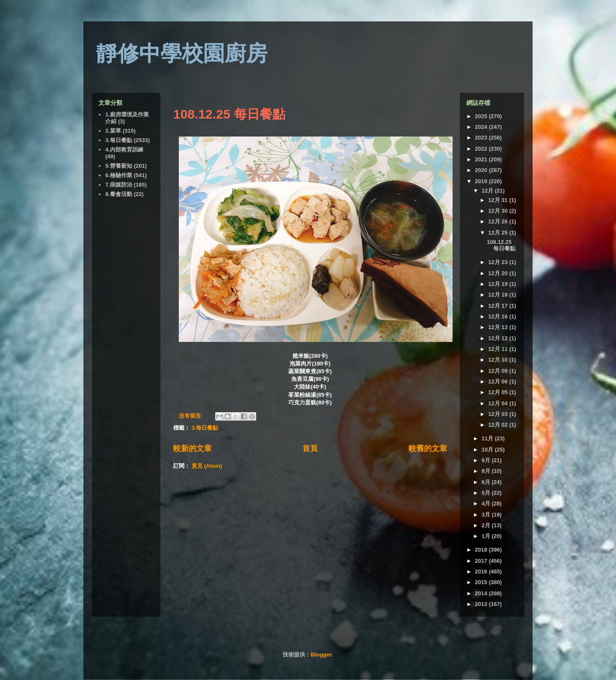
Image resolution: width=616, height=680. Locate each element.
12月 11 (499, 349)
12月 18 (499, 295)
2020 (482, 170)
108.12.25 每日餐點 (229, 114)
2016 (482, 572)
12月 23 (499, 262)
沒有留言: (192, 416)
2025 (482, 116)
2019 (482, 181)
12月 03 (499, 414)
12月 (488, 191)
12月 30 (499, 211)
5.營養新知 (119, 166)
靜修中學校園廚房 (182, 53)
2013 (482, 604)
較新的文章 (192, 448)
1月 (487, 536)
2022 (482, 149)
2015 (482, 582)
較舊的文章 (428, 448)
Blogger (321, 655)
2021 (482, 159)
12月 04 (499, 403)
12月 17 (499, 306)
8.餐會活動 (119, 194)
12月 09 (499, 371)
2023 (482, 138)
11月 (488, 438)
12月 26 (499, 221)
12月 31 (499, 200)
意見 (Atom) (207, 466)
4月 (487, 503)
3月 (487, 515)
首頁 (310, 448)
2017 (482, 561)
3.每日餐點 (205, 428)
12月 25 (499, 233)
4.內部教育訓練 (124, 150)
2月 (487, 525)
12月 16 (499, 316)
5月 (487, 493)
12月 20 (499, 273)
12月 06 (499, 382)
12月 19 (499, 284)
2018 (482, 550)
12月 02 (499, 425)
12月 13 (499, 327)
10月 (488, 450)
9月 (487, 460)
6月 (487, 482)
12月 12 (499, 338)
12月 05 (499, 392)
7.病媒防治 (119, 185)
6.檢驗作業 (119, 175)
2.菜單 (113, 131)
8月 (487, 471)
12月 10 (499, 360)
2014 (482, 593)
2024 (482, 127)
